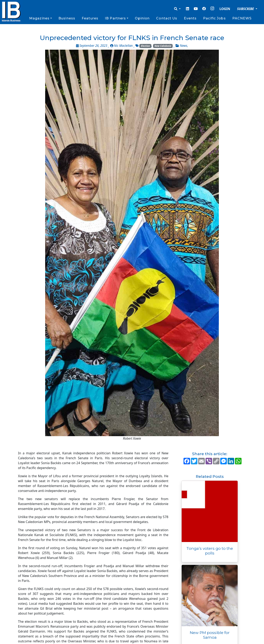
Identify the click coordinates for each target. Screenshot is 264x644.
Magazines (39, 18)
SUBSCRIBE (246, 9)
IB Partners (115, 18)
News (183, 46)
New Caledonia (163, 46)
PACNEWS (242, 18)
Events (190, 18)
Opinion (142, 18)
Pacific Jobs (214, 18)
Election (145, 46)
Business (67, 18)
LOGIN (225, 9)
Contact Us (167, 18)
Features (90, 18)
